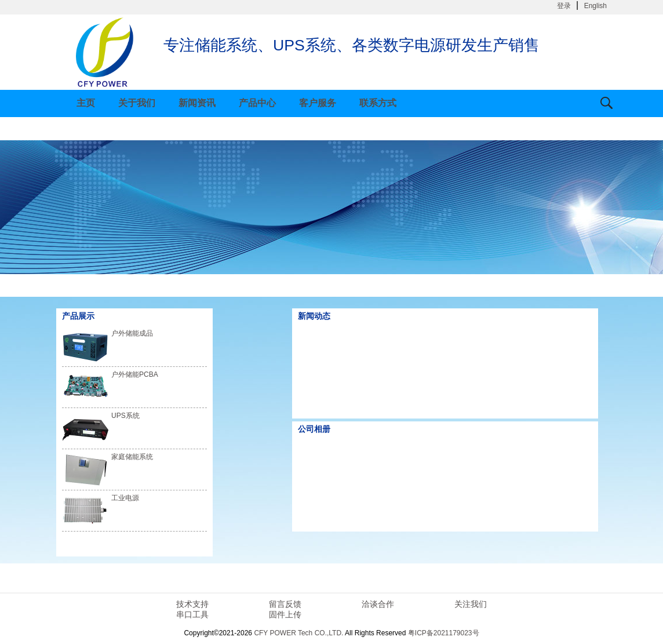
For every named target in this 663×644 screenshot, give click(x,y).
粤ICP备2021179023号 (444, 633)
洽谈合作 (378, 604)
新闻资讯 (197, 103)
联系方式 (378, 103)
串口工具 (192, 614)
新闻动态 (314, 316)
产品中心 (257, 103)
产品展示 (78, 316)
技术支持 (192, 604)
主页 (86, 103)
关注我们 (471, 604)
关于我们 (137, 103)
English (595, 6)
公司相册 (314, 429)
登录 (564, 6)
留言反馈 (285, 604)
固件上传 (285, 614)
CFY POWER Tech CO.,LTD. (298, 633)
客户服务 (318, 103)
